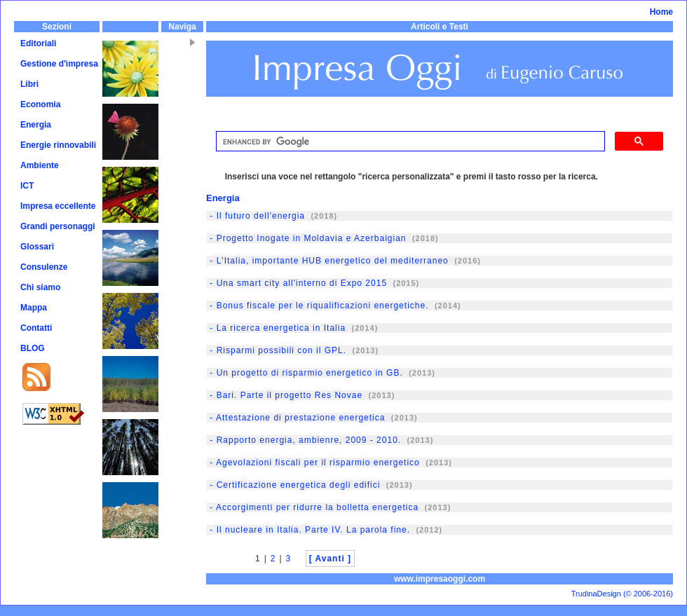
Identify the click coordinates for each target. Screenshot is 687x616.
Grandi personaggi (58, 226)
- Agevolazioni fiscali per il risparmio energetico (313, 463)
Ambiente (40, 165)
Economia (40, 104)
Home (661, 12)
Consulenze (44, 267)
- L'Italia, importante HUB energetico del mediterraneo (328, 261)
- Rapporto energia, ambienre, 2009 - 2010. (304, 440)
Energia (36, 125)
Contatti (36, 328)
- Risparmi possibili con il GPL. (277, 350)
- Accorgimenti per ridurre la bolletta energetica (313, 507)
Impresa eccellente (58, 206)
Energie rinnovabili (58, 145)
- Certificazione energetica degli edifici (293, 485)
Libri (29, 84)
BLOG (33, 348)
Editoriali (38, 43)
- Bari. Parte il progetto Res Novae (285, 395)
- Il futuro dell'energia (256, 216)
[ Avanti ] (330, 559)
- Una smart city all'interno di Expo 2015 (297, 283)
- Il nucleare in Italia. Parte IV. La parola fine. (308, 530)
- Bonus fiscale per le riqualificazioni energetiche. (318, 306)
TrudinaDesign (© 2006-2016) (622, 594)
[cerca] (409, 142)
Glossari (37, 247)
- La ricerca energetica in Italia (276, 328)
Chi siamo (40, 287)
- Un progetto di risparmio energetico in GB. (305, 373)
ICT (27, 186)
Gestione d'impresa (59, 64)
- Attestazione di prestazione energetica (296, 418)
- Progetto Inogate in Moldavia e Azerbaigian (306, 238)
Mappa (34, 308)
